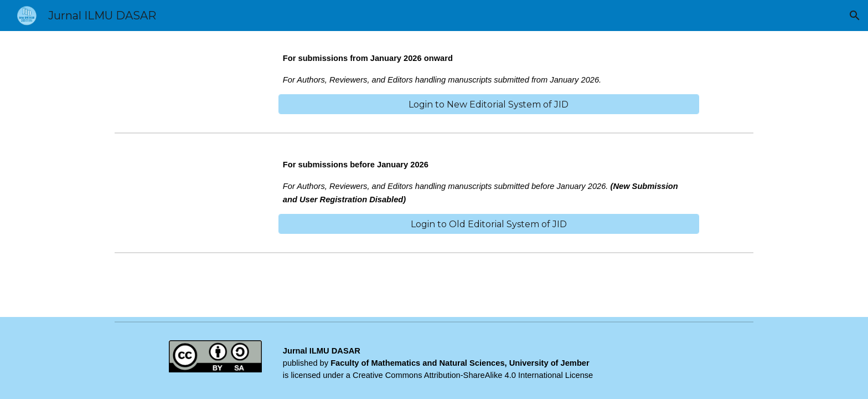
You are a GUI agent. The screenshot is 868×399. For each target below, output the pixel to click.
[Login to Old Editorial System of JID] (489, 224)
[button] (855, 16)
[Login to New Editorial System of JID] (489, 104)
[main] (489, 69)
